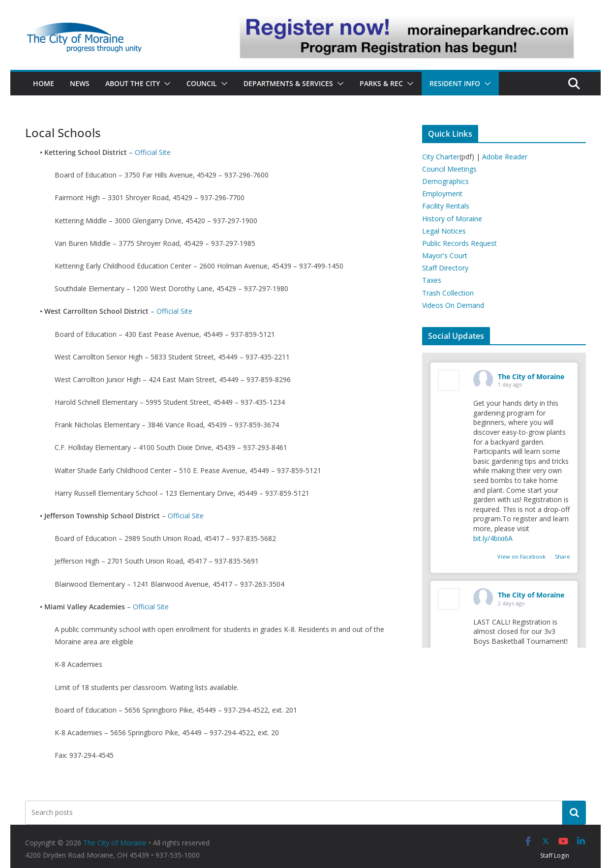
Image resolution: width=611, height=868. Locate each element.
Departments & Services (288, 83)
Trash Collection (448, 293)
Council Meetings (449, 169)
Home (44, 83)
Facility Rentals (446, 206)
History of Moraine (452, 219)
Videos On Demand (453, 305)
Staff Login (555, 855)
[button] (165, 84)
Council (202, 83)
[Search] (574, 812)
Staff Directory (445, 268)
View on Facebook (522, 556)
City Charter (441, 157)
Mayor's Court (445, 255)
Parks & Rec (381, 83)
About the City (133, 83)
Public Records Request (459, 243)
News (80, 83)
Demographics (445, 181)
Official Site (153, 152)
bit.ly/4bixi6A (493, 538)
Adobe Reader (505, 157)
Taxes (432, 280)
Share (563, 556)
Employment (442, 194)
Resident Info (455, 83)
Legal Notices (444, 231)
